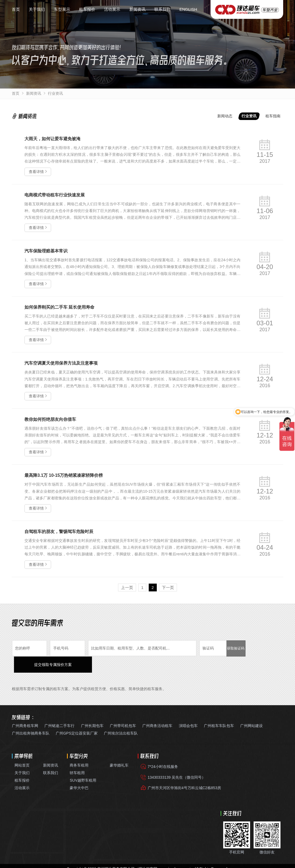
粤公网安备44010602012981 (185, 858)
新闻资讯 (137, 9)
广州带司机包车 (123, 709)
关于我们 (37, 9)
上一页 (127, 588)
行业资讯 (55, 93)
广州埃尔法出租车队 (121, 717)
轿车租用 (77, 756)
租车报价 (87, 9)
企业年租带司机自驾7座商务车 (145, 863)
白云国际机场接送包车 (237, 863)
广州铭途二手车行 (59, 709)
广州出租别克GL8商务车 (60, 863)
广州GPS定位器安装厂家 (77, 717)
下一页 (168, 588)
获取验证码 (236, 648)
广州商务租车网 (25, 709)
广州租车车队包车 (219, 709)
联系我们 (162, 9)
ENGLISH (188, 9)
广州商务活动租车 (157, 709)
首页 (16, 9)
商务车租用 (79, 749)
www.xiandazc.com (173, 852)
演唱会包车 (188, 709)
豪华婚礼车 (119, 749)
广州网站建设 (251, 709)
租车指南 (273, 116)
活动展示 (112, 9)
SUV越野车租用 (83, 764)
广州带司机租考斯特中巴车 (195, 863)
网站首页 (22, 749)
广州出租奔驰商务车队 (31, 717)
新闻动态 (225, 116)
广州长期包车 (92, 709)
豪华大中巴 (79, 771)
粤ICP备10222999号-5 (136, 858)
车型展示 (62, 9)
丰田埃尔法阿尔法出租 (100, 863)
